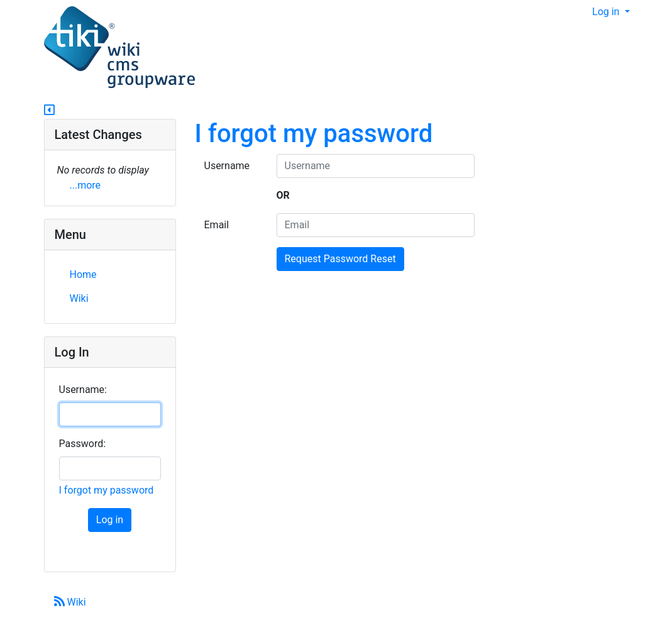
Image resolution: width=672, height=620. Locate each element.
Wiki (70, 602)
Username (227, 166)
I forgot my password (314, 134)
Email (217, 225)
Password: (83, 444)
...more (85, 185)
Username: (83, 390)
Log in (607, 12)
